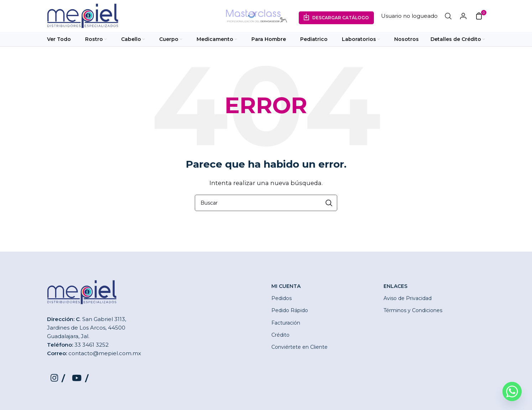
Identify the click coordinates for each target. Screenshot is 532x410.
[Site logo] (83, 15)
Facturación (286, 323)
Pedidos (281, 298)
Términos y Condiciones (413, 310)
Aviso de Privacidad (408, 298)
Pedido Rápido (290, 310)
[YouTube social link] (80, 378)
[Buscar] (448, 16)
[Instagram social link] (58, 378)
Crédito (280, 335)
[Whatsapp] (512, 391)
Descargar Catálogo (341, 18)
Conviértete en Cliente (299, 347)
